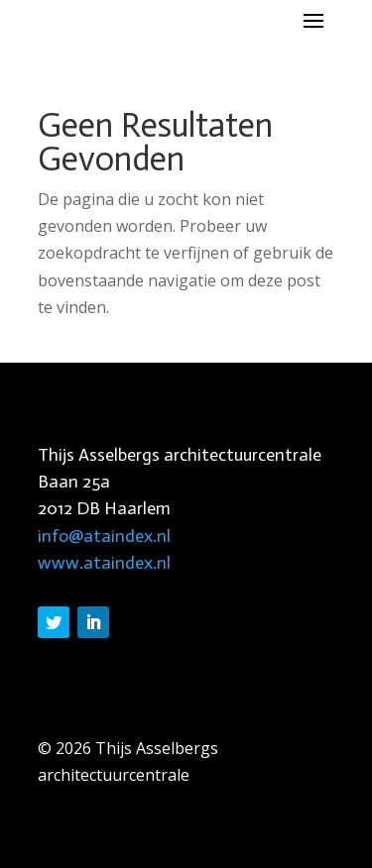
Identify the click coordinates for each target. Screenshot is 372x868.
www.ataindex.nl (104, 563)
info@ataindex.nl (104, 536)
